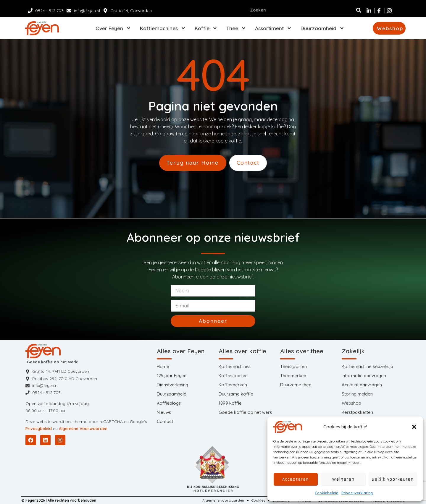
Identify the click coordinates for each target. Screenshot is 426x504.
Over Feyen (113, 28)
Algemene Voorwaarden (83, 429)
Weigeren (343, 479)
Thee (236, 28)
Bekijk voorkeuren (393, 479)
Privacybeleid (39, 429)
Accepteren (296, 479)
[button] (414, 427)
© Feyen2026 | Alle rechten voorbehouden (59, 500)
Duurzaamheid (322, 28)
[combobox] (303, 10)
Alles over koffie (242, 351)
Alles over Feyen (181, 351)
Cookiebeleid (327, 493)
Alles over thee (302, 351)
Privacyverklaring (357, 493)
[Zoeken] (359, 10)
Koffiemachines (163, 28)
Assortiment (273, 28)
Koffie (206, 28)
